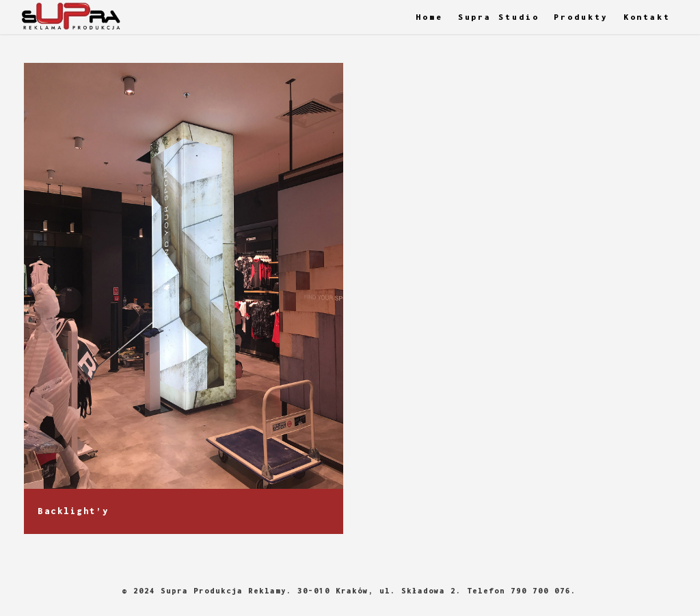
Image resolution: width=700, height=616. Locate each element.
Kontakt (647, 17)
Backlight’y (73, 512)
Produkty (581, 17)
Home (429, 17)
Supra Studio (499, 17)
